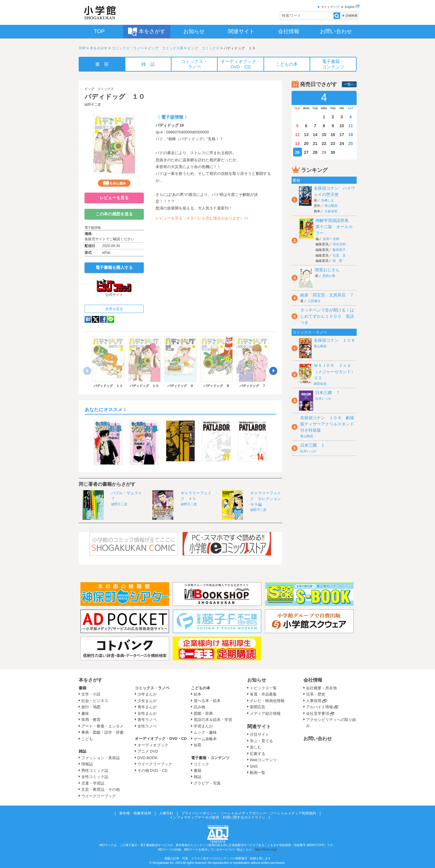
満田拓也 (320, 384)
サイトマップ (330, 7)
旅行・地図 (91, 707)
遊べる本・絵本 (207, 701)
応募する (258, 754)
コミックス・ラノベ (128, 48)
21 (315, 143)
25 (351, 143)
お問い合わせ (318, 739)
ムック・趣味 (205, 732)
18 (351, 135)
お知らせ (257, 680)
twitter (96, 319)
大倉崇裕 (331, 211)
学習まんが (205, 726)
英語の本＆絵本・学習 (213, 720)
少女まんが (147, 701)
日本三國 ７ (328, 393)
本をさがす (99, 48)
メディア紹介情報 (265, 713)
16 (333, 135)
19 (297, 143)
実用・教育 (91, 720)
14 (315, 135)
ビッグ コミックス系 (166, 48)
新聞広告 (258, 707)
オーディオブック (153, 745)
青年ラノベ (147, 720)
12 (297, 135)
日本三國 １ (313, 445)
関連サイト (259, 726)
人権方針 (166, 813)
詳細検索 (352, 16)
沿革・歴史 (316, 694)
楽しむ (256, 747)
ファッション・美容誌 (101, 758)
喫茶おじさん (327, 270)
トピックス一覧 (263, 688)
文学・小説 (91, 694)
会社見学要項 (318, 713)
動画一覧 (258, 773)
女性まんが (147, 713)
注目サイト (259, 734)
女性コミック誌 (95, 777)
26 (297, 152)
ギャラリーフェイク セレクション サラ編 (267, 499)
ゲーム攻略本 (205, 739)
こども (87, 739)
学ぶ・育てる (261, 741)
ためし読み (114, 183)
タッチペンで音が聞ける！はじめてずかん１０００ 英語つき (327, 316)
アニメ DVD (148, 751)
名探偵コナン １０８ (334, 340)
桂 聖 (338, 261)
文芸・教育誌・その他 (101, 789)
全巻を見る (114, 309)
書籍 (83, 688)
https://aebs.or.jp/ (266, 850)
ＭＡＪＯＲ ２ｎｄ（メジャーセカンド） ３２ (337, 372)
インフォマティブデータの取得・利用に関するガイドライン (217, 817)
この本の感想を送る (114, 214)
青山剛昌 (331, 206)
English (352, 7)
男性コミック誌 (95, 771)
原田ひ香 (329, 276)
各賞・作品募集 (263, 694)
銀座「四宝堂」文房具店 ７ (327, 295)
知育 (198, 745)
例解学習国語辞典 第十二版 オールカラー (334, 227)
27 (306, 152)
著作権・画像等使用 (135, 813)
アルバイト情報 (320, 707)
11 (351, 126)
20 (306, 143)
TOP (82, 48)
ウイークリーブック (99, 796)
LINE (111, 319)
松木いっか (323, 398)
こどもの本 (201, 688)
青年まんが (147, 707)
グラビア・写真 (207, 783)
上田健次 (314, 301)
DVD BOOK (148, 758)
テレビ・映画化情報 (267, 701)
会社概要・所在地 (321, 688)
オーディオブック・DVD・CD (161, 739)
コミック (201, 764)
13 (306, 135)
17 (342, 135)
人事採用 (314, 701)
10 (342, 126)
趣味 (85, 713)
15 (324, 135)
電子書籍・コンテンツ (210, 758)
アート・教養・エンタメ (102, 726)
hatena (88, 319)
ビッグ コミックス (203, 48)
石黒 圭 (339, 255)
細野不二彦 (93, 104)
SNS (254, 766)
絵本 (198, 694)
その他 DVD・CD (153, 771)
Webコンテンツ (263, 760)
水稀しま (328, 200)
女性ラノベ (147, 726)
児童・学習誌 (93, 783)
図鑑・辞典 (203, 713)
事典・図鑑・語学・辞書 (102, 732)
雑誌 (83, 751)
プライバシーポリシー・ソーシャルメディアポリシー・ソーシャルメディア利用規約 (249, 813)
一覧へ (349, 84)
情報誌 (87, 764)
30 (333, 152)
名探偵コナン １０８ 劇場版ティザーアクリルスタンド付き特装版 (327, 424)
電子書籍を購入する (114, 267)
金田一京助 (331, 239)
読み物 (199, 707)
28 (315, 152)
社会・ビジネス (95, 701)
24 (342, 143)
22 (324, 143)
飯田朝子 (339, 250)
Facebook (103, 319)
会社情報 (313, 680)
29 (324, 152)
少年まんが (147, 694)
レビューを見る (114, 198)
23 (333, 143)
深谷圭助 (339, 244)
